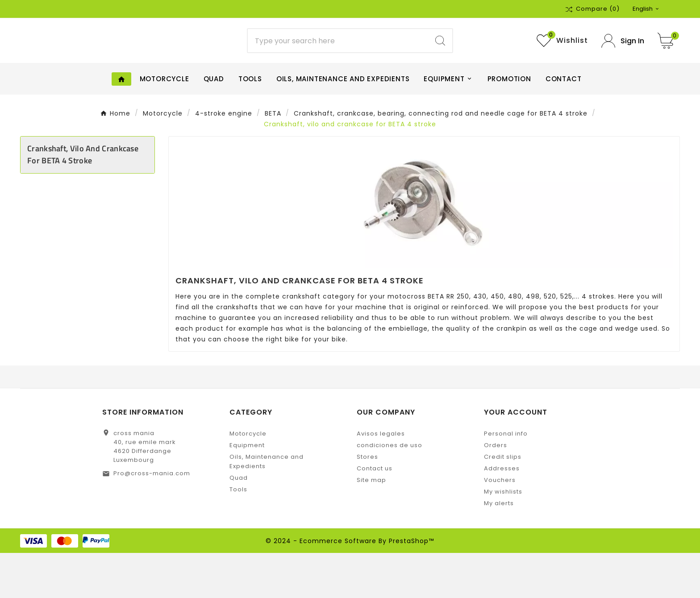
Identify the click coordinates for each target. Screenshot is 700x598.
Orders (496, 490)
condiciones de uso (390, 490)
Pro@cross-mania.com (152, 518)
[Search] (338, 63)
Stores (367, 502)
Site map (371, 525)
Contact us (375, 513)
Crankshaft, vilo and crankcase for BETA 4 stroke (83, 199)
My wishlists (503, 537)
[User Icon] (623, 63)
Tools (238, 534)
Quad (239, 523)
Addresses (502, 513)
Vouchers (500, 525)
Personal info (506, 479)
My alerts (499, 548)
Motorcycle (248, 479)
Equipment (247, 490)
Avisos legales (381, 479)
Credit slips (503, 502)
